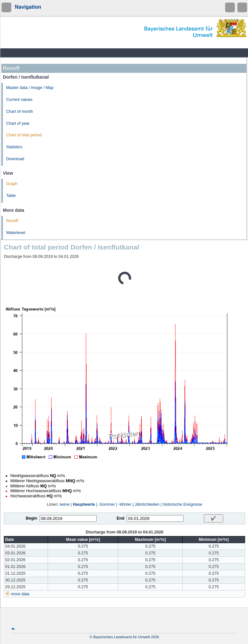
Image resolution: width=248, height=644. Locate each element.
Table (11, 196)
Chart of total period (24, 135)
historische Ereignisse (182, 504)
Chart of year (18, 123)
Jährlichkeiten (147, 504)
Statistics (14, 147)
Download (15, 159)
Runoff (12, 221)
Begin (31, 518)
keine (65, 504)
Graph (12, 184)
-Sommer (107, 504)
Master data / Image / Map (30, 88)
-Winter (125, 504)
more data (20, 594)
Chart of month (19, 112)
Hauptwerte (84, 504)
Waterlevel (16, 233)
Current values (19, 100)
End (120, 518)
